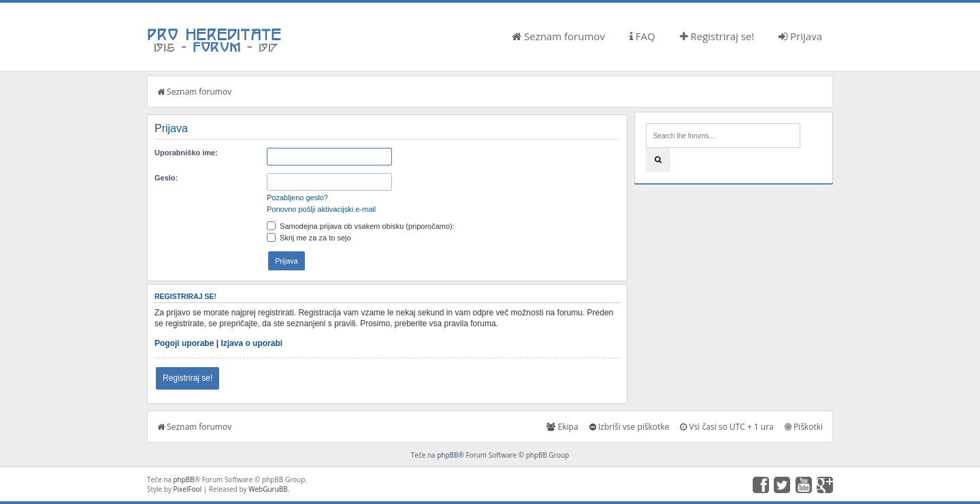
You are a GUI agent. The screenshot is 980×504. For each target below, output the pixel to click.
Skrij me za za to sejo (309, 238)
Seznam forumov (558, 36)
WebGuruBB (268, 489)
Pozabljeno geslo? (297, 198)
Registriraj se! (717, 36)
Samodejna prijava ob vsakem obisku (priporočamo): (361, 226)
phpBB (447, 455)
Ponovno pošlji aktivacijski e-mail (321, 209)
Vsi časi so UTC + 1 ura (726, 427)
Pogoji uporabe (184, 343)
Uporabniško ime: (186, 153)
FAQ (642, 36)
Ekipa (562, 427)
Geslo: (166, 178)
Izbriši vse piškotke (630, 427)
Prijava (800, 36)
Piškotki (804, 427)
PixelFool (188, 489)
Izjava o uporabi (251, 343)
